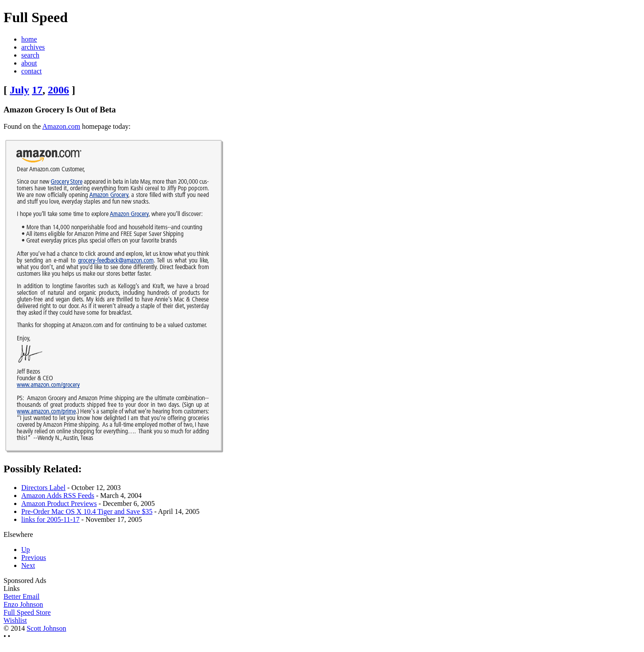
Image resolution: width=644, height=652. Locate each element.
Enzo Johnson (23, 604)
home (29, 39)
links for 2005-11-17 (50, 519)
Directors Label (43, 488)
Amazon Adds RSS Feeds (58, 496)
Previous (34, 557)
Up (26, 550)
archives (33, 47)
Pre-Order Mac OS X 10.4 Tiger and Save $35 (87, 511)
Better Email (21, 596)
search (30, 55)
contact (31, 71)
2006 (58, 90)
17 (37, 90)
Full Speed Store (27, 612)
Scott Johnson (46, 628)
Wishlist (15, 620)
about (29, 63)
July (19, 90)
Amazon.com (62, 126)
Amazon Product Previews (59, 503)
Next (28, 565)
